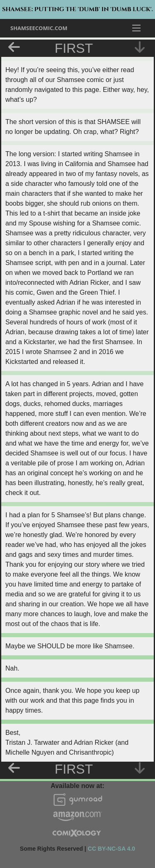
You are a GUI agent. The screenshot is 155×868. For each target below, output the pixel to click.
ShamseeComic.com (39, 28)
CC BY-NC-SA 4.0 (111, 849)
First (74, 48)
